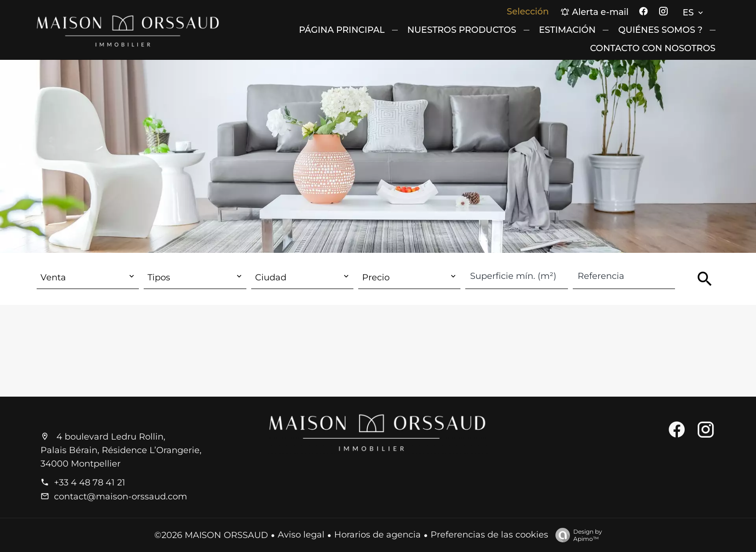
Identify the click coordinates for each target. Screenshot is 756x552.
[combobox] (88, 278)
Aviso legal (301, 535)
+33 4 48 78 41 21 (90, 483)
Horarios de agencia (378, 535)
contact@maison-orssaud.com (121, 497)
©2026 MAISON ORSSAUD (211, 535)
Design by (576, 535)
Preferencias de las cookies (489, 535)
